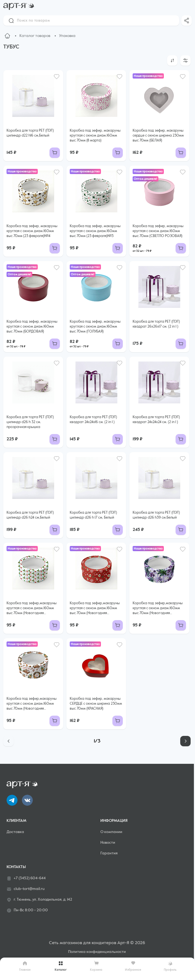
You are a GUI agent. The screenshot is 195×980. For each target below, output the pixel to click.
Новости (108, 843)
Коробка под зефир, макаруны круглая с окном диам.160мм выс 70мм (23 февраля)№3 (95, 231)
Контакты (16, 867)
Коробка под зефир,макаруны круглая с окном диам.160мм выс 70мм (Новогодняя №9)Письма (95, 609)
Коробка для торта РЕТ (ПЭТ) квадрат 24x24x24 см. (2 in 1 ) (156, 420)
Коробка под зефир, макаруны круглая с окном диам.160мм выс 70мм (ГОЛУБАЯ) (95, 327)
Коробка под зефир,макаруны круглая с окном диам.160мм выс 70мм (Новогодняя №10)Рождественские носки (32, 609)
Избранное (133, 966)
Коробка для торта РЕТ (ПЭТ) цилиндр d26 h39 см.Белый (156, 515)
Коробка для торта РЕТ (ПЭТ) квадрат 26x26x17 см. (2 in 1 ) (156, 324)
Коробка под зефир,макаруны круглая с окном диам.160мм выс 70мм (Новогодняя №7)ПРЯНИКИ (32, 704)
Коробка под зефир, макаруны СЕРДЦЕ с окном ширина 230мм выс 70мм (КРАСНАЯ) (96, 704)
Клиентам (16, 821)
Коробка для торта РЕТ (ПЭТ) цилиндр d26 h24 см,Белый (30, 515)
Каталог (61, 966)
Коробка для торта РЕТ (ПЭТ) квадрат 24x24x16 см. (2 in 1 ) (93, 420)
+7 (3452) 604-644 (26, 878)
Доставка (15, 832)
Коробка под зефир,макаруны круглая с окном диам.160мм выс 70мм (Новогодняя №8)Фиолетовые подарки (158, 609)
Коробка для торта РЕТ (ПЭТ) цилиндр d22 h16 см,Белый (30, 133)
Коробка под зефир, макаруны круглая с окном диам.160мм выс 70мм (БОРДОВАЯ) (32, 327)
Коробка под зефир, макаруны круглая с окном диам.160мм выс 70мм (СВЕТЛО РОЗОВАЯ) (158, 231)
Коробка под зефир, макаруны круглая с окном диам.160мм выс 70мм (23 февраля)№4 (32, 231)
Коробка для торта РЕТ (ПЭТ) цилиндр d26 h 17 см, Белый (93, 515)
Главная (25, 966)
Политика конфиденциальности (97, 952)
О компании (111, 832)
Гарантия (109, 853)
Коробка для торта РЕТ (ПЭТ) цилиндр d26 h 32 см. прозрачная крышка (30, 422)
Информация (114, 821)
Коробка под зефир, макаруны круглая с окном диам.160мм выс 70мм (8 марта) (95, 136)
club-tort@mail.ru (26, 889)
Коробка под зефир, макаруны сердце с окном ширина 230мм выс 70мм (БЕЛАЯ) (158, 136)
